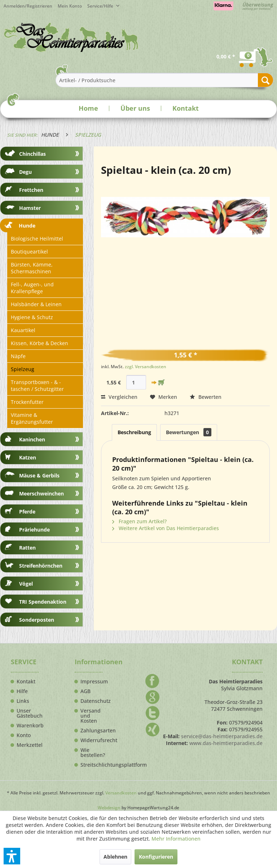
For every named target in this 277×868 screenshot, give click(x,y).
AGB (85, 691)
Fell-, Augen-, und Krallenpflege (32, 288)
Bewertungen (189, 432)
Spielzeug (23, 369)
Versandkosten (121, 793)
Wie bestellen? (91, 753)
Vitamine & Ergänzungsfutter (32, 418)
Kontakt (186, 108)
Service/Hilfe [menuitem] (101, 6)
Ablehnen (115, 857)
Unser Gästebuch (28, 713)
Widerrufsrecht (91, 740)
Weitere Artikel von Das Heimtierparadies (166, 528)
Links (23, 701)
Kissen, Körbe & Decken (39, 343)
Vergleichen (119, 397)
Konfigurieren (156, 857)
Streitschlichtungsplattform (91, 765)
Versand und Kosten (91, 716)
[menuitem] (72, 6)
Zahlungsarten (91, 731)
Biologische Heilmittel (37, 239)
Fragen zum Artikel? (139, 521)
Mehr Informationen (176, 839)
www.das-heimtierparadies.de (226, 743)
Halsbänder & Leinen (36, 304)
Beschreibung (134, 432)
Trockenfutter (27, 402)
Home (88, 108)
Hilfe (22, 691)
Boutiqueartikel (29, 252)
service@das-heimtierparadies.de (222, 736)
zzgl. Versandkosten (146, 367)
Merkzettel (28, 745)
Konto (24, 735)
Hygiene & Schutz (32, 317)
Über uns (135, 108)
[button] (12, 856)
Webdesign (109, 808)
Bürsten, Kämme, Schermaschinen (32, 268)
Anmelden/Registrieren (28, 6)
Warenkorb (28, 726)
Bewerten (206, 397)
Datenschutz (91, 701)
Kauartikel (23, 330)
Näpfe (18, 356)
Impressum (91, 682)
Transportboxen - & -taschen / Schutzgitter (37, 385)
